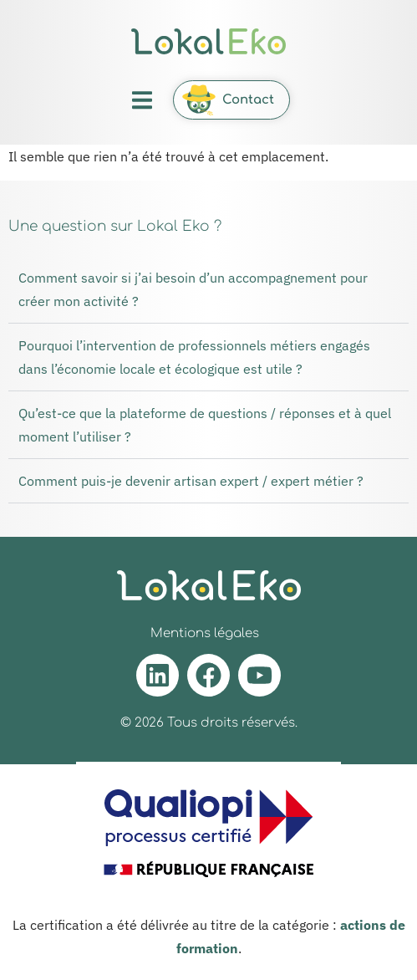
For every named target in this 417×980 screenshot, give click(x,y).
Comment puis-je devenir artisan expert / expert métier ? (191, 481)
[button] (142, 100)
